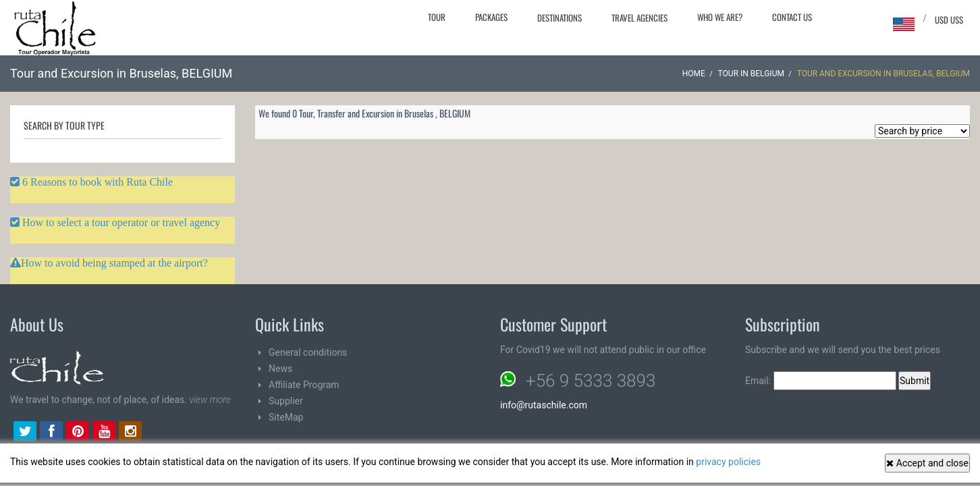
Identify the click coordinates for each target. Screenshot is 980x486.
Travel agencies (639, 18)
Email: (821, 381)
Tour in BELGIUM (751, 74)
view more (210, 400)
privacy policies (728, 462)
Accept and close (927, 463)
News (280, 369)
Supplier (286, 401)
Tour (437, 17)
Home (694, 74)
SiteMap (286, 417)
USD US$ (949, 20)
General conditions (308, 352)
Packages (491, 17)
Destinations (560, 18)
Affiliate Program (304, 385)
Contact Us (792, 17)
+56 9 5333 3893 (591, 381)
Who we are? (720, 17)
